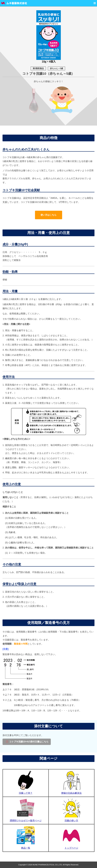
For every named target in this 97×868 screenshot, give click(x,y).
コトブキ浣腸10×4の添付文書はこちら (29, 742)
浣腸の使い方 (71, 821)
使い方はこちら (48, 215)
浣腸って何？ (26, 793)
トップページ (71, 848)
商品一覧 (26, 848)
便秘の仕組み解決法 (71, 793)
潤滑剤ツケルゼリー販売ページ (26, 821)
